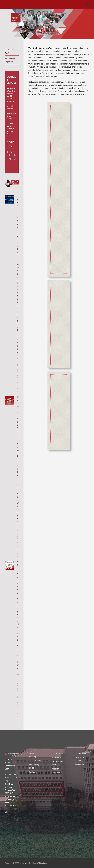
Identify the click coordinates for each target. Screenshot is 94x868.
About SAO (10, 51)
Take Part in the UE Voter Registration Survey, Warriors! (18, 621)
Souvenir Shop (58, 757)
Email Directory (35, 761)
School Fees (81, 753)
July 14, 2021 (17, 531)
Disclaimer (33, 772)
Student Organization (10, 60)
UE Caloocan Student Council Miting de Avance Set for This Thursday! (18, 274)
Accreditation (58, 753)
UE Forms (80, 765)
